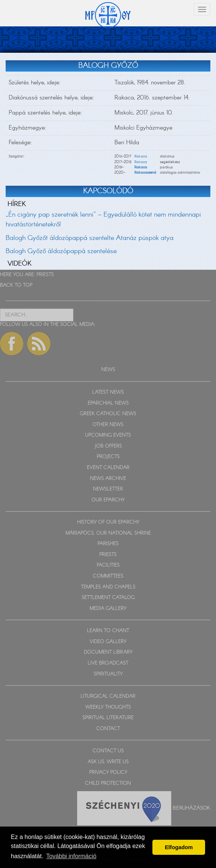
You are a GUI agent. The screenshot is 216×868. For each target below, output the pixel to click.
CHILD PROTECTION (108, 783)
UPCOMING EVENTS (108, 435)
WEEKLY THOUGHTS (108, 707)
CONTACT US (108, 751)
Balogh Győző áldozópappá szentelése (61, 251)
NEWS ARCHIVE (108, 479)
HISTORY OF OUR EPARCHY (108, 522)
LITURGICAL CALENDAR (108, 696)
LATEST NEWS (108, 392)
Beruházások (192, 808)
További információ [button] (71, 856)
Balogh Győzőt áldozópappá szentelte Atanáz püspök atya (90, 238)
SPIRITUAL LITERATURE (108, 718)
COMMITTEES (108, 576)
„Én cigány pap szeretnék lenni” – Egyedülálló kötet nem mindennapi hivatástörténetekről (103, 220)
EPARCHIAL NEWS (108, 403)
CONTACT (108, 729)
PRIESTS (45, 275)
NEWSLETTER (108, 489)
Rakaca (141, 156)
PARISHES (108, 544)
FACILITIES (108, 565)
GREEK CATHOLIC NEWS (108, 414)
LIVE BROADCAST (108, 663)
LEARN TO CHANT (108, 631)
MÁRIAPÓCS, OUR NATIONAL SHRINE (108, 533)
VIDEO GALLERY (108, 642)
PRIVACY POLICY (108, 772)
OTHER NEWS (108, 425)
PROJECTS (108, 457)
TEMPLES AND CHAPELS (108, 587)
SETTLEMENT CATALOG (108, 598)
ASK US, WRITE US (108, 762)
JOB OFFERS (108, 446)
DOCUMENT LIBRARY (108, 652)
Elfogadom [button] (179, 847)
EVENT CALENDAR (108, 468)
